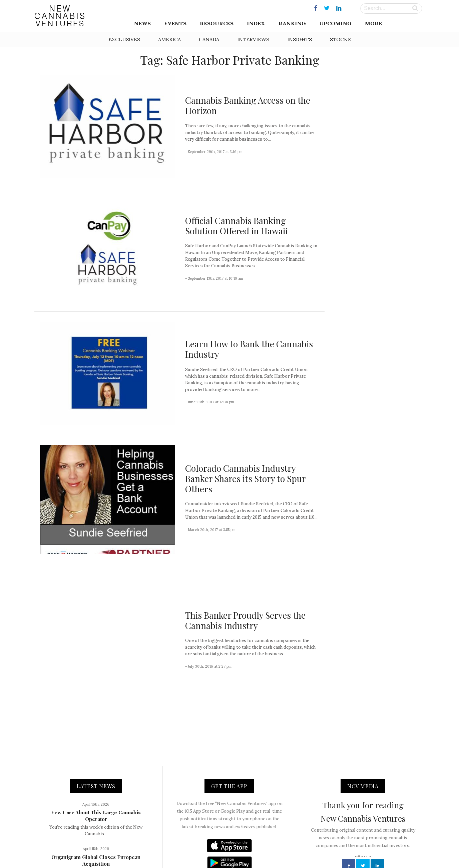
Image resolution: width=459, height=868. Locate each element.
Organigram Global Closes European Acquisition (96, 788)
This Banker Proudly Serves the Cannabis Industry (245, 584)
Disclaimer (303, 848)
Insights (300, 39)
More (373, 23)
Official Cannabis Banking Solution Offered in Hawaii (236, 226)
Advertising (252, 848)
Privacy (278, 848)
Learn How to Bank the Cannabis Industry (249, 349)
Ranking (292, 23)
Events (175, 23)
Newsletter (223, 848)
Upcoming (335, 23)
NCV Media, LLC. (148, 848)
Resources (217, 23)
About (177, 848)
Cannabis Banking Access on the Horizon (248, 105)
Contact (198, 848)
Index (256, 23)
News (142, 23)
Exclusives (124, 39)
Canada (209, 39)
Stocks (340, 39)
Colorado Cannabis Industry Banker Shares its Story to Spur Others (245, 478)
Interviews (253, 39)
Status (326, 848)
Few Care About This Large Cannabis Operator (96, 743)
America (169, 39)
